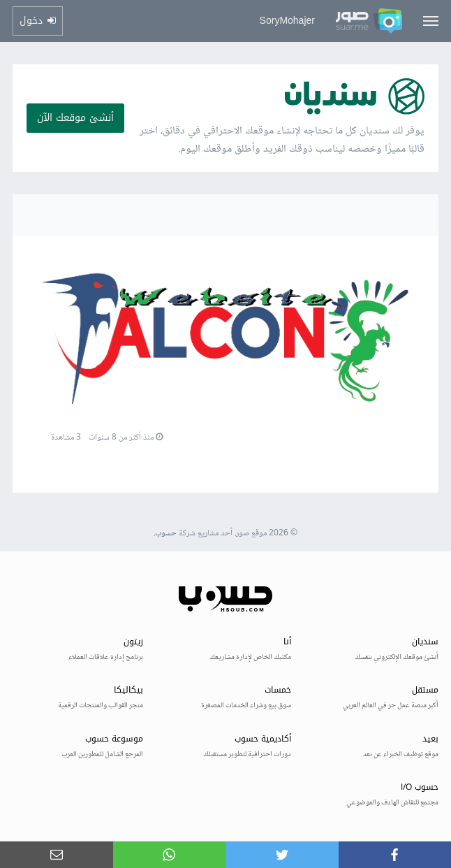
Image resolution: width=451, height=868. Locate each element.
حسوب (166, 534)
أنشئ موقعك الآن (75, 118)
